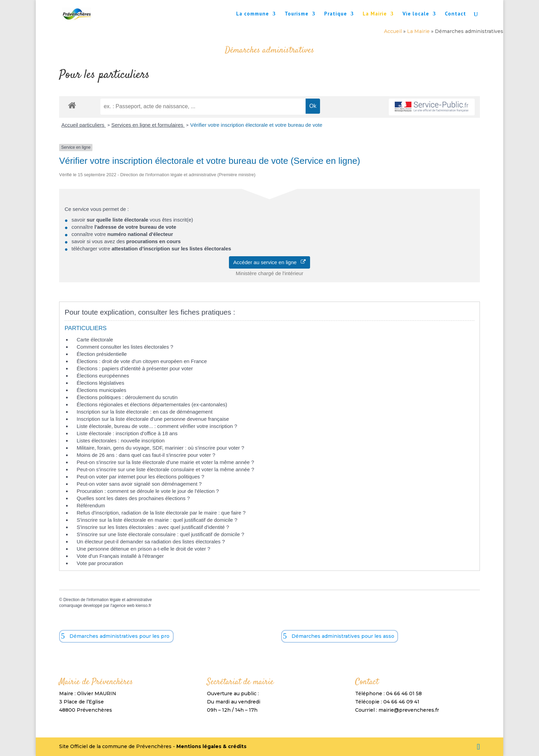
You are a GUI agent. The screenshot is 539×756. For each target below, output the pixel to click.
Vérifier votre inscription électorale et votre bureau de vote (256, 125)
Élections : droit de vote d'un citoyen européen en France (142, 361)
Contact (455, 14)
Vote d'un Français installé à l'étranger (120, 556)
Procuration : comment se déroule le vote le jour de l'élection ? (148, 491)
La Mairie (375, 14)
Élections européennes (103, 376)
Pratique (335, 14)
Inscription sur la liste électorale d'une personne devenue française (153, 419)
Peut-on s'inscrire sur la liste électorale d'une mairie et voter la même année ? (165, 462)
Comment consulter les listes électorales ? (125, 347)
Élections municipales (101, 390)
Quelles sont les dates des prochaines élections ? (133, 498)
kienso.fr (143, 606)
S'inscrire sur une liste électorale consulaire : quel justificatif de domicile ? (160, 534)
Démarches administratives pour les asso (343, 636)
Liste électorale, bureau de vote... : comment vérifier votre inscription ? (157, 426)
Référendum (91, 505)
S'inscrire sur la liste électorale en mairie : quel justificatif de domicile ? (157, 520)
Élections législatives (100, 383)
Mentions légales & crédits (211, 746)
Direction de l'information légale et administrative (108, 600)
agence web (123, 606)
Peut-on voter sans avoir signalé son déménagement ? (139, 484)
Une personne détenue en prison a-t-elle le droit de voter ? (144, 549)
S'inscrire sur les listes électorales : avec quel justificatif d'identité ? (153, 527)
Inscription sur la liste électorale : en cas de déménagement (145, 412)
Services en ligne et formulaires (148, 125)
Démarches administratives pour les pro (119, 636)
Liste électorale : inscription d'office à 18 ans (127, 433)
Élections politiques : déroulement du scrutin (127, 397)
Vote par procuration (100, 563)
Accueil (393, 31)
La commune (252, 14)
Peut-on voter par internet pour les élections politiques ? (140, 477)
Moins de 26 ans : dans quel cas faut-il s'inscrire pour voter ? (146, 455)
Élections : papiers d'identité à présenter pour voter (135, 368)
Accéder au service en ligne (270, 262)
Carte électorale (95, 340)
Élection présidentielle (102, 354)
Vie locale (416, 14)
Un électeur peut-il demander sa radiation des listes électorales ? (151, 541)
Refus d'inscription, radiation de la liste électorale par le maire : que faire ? (161, 513)
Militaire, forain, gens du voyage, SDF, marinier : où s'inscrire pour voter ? (160, 448)
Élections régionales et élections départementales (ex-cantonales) (152, 404)
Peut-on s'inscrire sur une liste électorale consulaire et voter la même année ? (165, 469)
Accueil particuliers (84, 125)
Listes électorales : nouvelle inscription (121, 441)
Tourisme (296, 14)
